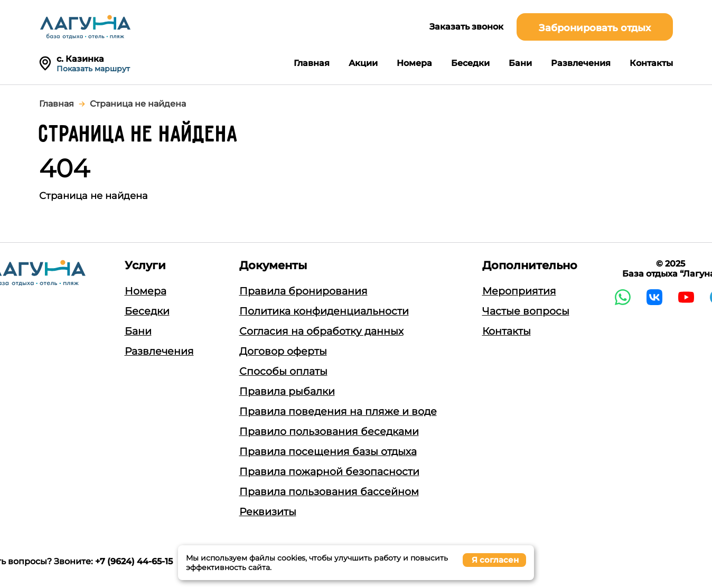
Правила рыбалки (287, 391)
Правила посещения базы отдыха (328, 452)
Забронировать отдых (595, 28)
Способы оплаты (283, 371)
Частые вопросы (526, 311)
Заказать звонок (466, 27)
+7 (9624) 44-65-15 (134, 561)
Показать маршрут (93, 69)
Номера (414, 63)
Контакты (651, 63)
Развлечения (581, 63)
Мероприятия (519, 291)
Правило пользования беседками (329, 431)
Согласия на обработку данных (321, 331)
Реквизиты (268, 512)
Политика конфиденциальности (324, 311)
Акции (363, 63)
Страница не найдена (138, 104)
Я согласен (495, 560)
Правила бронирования (303, 291)
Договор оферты (283, 351)
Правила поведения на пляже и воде (338, 411)
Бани (520, 63)
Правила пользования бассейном (329, 492)
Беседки (470, 63)
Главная (312, 63)
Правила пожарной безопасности (329, 472)
